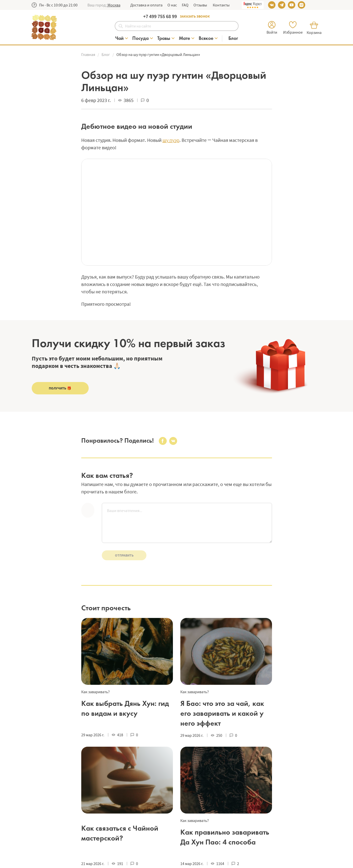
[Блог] (233, 38)
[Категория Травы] (166, 38)
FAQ (185, 5)
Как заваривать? (95, 692)
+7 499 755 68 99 (160, 16)
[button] (114, 5)
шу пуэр (171, 140)
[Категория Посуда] (143, 38)
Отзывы (200, 5)
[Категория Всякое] (208, 38)
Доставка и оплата (146, 5)
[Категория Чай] (122, 38)
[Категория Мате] (187, 38)
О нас (172, 5)
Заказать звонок (195, 16)
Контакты (221, 5)
